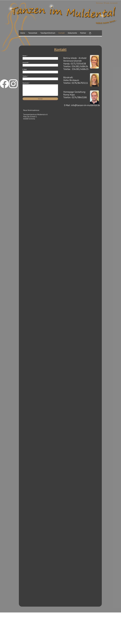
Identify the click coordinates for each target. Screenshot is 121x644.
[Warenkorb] (90, 33)
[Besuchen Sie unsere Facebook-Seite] (4, 84)
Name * (25, 56)
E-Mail (25, 69)
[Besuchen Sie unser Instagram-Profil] (13, 84)
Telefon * (25, 76)
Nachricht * (26, 83)
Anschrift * (26, 63)
